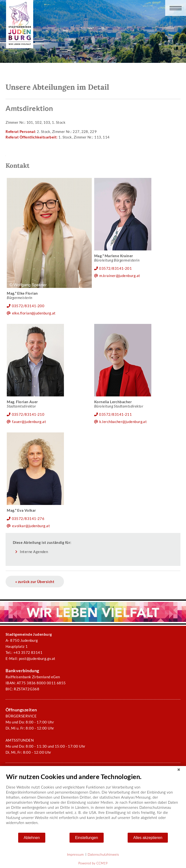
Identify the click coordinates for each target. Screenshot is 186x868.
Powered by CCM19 (93, 863)
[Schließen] (179, 770)
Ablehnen (32, 838)
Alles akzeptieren (148, 838)
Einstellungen (87, 838)
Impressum (75, 854)
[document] (93, 802)
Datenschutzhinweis (103, 854)
